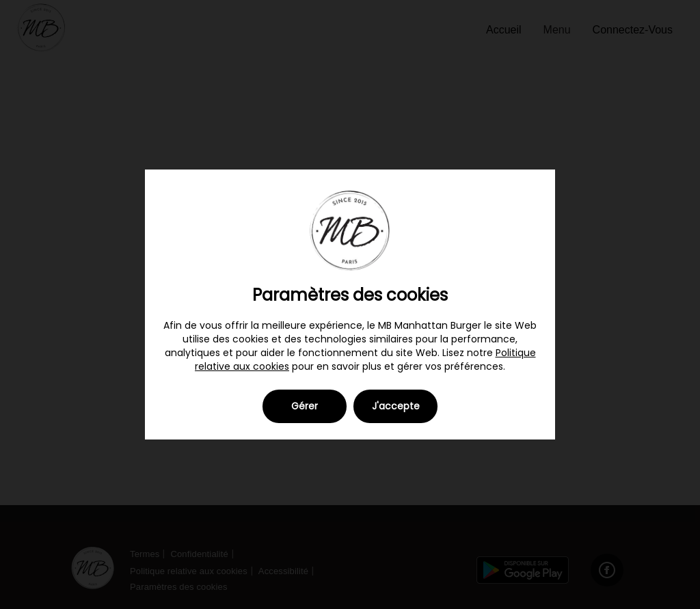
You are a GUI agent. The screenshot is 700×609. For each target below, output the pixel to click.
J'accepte (396, 406)
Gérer (305, 406)
